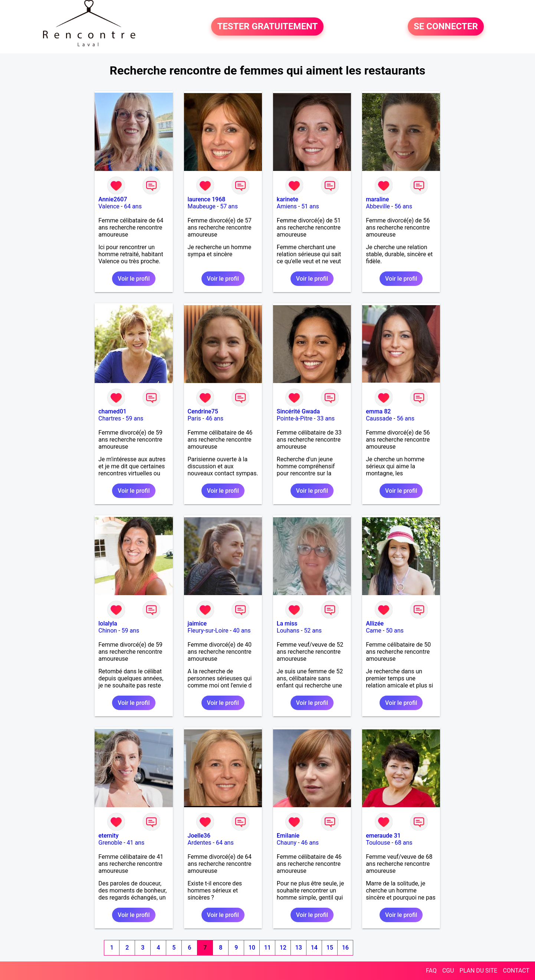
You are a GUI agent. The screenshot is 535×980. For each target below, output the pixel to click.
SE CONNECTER (446, 27)
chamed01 (112, 411)
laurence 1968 (207, 199)
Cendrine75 (203, 411)
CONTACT (516, 971)
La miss (287, 623)
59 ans (135, 418)
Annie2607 (113, 199)
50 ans (395, 631)
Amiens (287, 206)
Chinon (108, 631)
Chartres (110, 418)
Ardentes (200, 843)
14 (314, 948)
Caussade (379, 418)
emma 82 (378, 411)
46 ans (214, 418)
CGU (448, 971)
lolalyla (108, 623)
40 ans (242, 631)
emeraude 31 (383, 836)
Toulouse (378, 843)
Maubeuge (202, 206)
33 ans (326, 418)
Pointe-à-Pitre (295, 418)
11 (267, 948)
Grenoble (110, 843)
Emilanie (288, 836)
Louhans (288, 631)
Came (374, 631)
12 (283, 948)
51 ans (310, 206)
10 (252, 948)
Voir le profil (134, 279)
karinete (288, 199)
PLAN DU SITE (479, 971)
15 (330, 948)
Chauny (287, 843)
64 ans (133, 206)
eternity (108, 836)
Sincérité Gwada (298, 411)
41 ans (136, 843)
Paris (194, 418)
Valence (109, 206)
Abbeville (378, 206)
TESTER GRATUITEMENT (267, 27)
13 (299, 948)
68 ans (404, 843)
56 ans (403, 206)
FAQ (431, 971)
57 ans (229, 206)
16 (345, 948)
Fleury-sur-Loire (208, 631)
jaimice (197, 623)
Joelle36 (199, 836)
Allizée (375, 623)
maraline (377, 199)
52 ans (313, 631)
